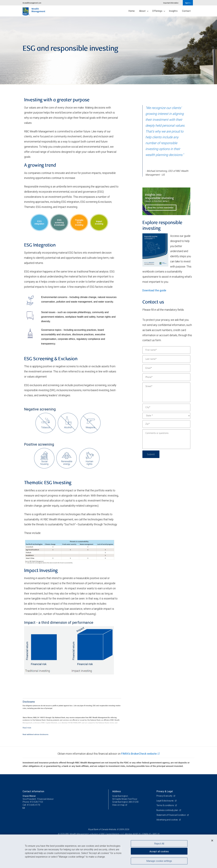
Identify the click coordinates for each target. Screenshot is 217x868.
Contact (186, 11)
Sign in (188, 3)
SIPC (155, 834)
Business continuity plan (167, 810)
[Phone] (166, 377)
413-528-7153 (36, 802)
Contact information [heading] (33, 791)
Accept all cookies (159, 851)
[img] (108, 50)
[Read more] (27, 728)
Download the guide (154, 290)
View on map (118, 805)
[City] (166, 407)
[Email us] (24, 808)
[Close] (212, 841)
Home (131, 11)
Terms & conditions (165, 805)
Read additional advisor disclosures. (36, 734)
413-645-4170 (33, 805)
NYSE (135, 834)
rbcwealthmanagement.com (32, 3)
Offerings (159, 11)
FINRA (145, 834)
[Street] (166, 392)
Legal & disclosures (165, 801)
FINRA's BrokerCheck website (139, 754)
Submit (151, 454)
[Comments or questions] (166, 439)
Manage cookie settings (159, 861)
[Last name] (166, 359)
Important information (171, 3)
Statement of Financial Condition (171, 815)
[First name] (166, 350)
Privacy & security (165, 796)
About (144, 11)
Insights (173, 11)
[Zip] (166, 424)
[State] (166, 416)
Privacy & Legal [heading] (165, 791)
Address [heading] (117, 791)
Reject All (159, 844)
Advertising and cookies (167, 820)
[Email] (166, 368)
